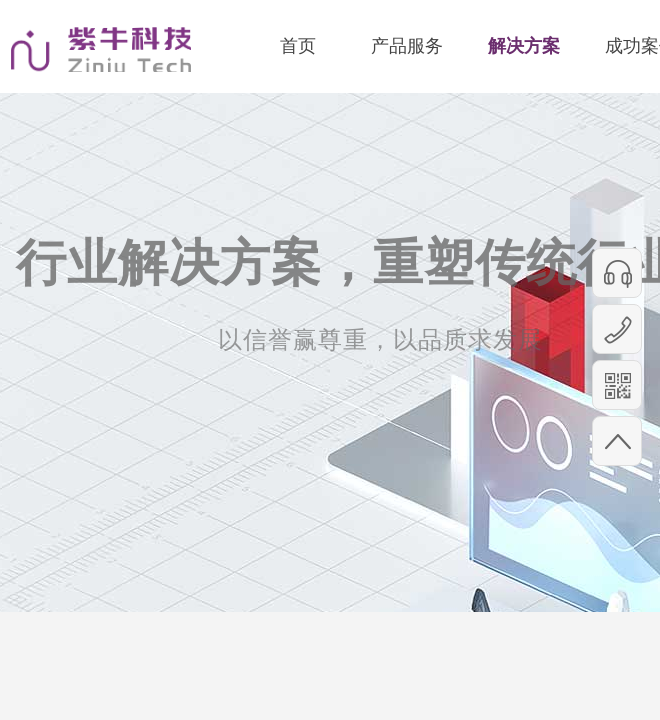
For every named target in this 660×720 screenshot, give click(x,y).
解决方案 (524, 46)
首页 (298, 46)
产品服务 (407, 46)
